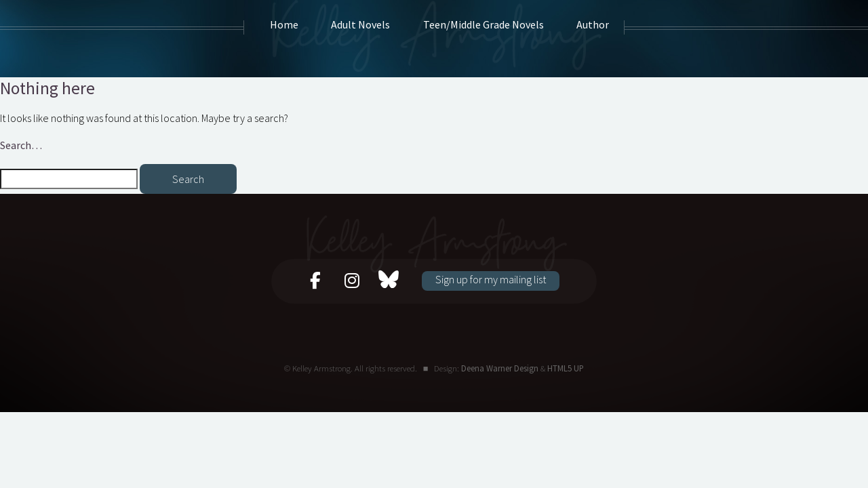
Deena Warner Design (500, 368)
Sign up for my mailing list (491, 279)
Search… (21, 145)
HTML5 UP (566, 368)
